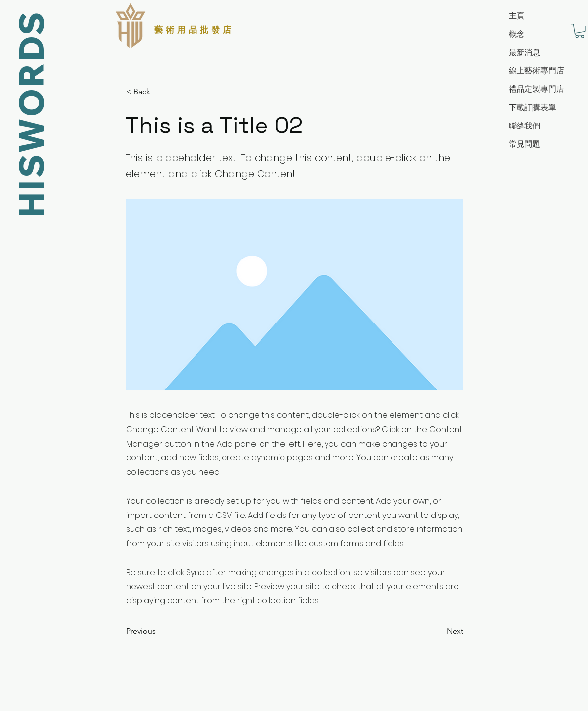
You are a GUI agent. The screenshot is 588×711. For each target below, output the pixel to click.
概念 (517, 34)
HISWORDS (30, 114)
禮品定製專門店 (536, 89)
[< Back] (159, 92)
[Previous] (159, 631)
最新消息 (524, 52)
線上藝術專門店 (536, 71)
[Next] (439, 631)
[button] (580, 31)
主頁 (517, 16)
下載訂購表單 (532, 107)
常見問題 (524, 144)
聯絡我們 (524, 126)
